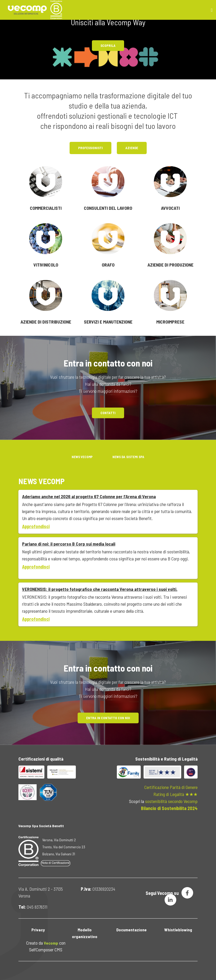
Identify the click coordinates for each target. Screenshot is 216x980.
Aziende (132, 148)
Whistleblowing (178, 930)
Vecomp (51, 943)
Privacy (38, 930)
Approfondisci (36, 526)
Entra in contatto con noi (108, 718)
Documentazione (131, 930)
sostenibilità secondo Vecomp (171, 801)
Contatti (108, 413)
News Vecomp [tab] (82, 457)
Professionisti (90, 148)
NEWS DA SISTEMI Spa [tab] (128, 457)
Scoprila (108, 46)
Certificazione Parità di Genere (171, 787)
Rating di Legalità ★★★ (176, 794)
